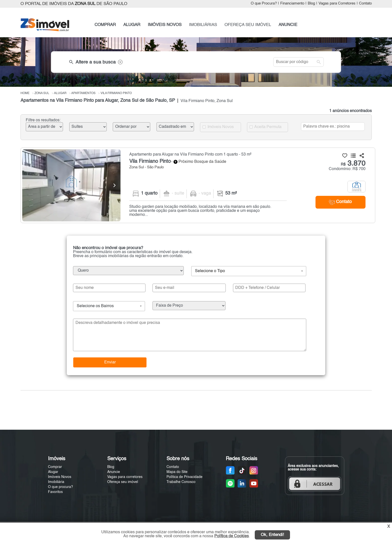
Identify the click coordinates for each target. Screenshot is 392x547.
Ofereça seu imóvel (123, 482)
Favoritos (55, 492)
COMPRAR (105, 25)
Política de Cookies (231, 536)
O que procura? (60, 487)
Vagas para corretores (125, 477)
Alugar (53, 472)
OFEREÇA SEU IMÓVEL (248, 25)
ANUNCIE (288, 25)
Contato (365, 4)
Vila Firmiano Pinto (150, 162)
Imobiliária (56, 482)
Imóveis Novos (218, 127)
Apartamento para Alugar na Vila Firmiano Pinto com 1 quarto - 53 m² (190, 155)
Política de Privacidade (184, 477)
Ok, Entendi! (272, 535)
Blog (311, 4)
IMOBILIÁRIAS (203, 25)
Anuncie (114, 472)
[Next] (114, 185)
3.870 (353, 164)
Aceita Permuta (265, 127)
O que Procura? (264, 4)
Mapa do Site (177, 472)
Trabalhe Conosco (181, 482)
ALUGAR (132, 25)
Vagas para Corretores (337, 4)
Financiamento (292, 4)
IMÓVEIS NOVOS (165, 25)
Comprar (55, 467)
